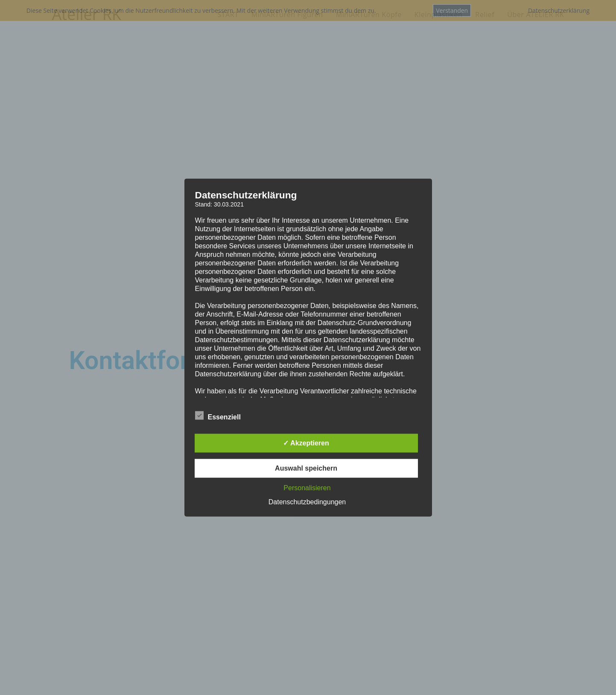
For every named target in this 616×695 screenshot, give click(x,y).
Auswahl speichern (306, 468)
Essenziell (218, 416)
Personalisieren (307, 488)
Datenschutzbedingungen (307, 502)
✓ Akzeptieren (306, 443)
